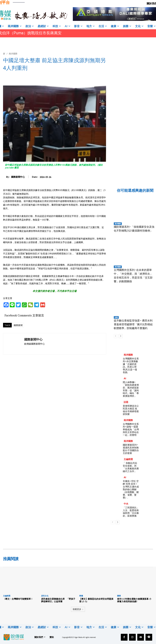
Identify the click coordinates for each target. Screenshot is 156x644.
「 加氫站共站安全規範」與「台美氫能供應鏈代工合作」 (131, 467)
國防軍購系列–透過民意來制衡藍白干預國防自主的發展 (131, 449)
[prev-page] (116, 336)
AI (125, 378)
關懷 (119, 596)
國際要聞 (18, 325)
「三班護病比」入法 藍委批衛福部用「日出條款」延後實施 (131, 512)
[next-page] (121, 336)
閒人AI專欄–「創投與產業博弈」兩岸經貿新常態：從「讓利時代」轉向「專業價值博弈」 (131, 389)
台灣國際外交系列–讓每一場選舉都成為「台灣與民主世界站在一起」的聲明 (131, 429)
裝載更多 (78, 609)
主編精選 (128, 459)
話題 (116, 317)
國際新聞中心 (18, 177)
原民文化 (45, 596)
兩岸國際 (13, 54)
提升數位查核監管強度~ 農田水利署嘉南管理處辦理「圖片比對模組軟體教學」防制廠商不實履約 (133, 324)
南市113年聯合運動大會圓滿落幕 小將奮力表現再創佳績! (134, 600)
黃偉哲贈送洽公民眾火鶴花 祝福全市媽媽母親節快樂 (131, 410)
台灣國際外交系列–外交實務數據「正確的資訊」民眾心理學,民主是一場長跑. (131, 365)
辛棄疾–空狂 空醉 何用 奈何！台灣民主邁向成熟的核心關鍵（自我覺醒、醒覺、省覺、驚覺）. (131, 489)
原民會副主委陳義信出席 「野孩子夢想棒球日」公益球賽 (58, 600)
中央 (126, 504)
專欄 (81, 596)
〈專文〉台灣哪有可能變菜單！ (18, 599)
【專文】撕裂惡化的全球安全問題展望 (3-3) (96, 600)
